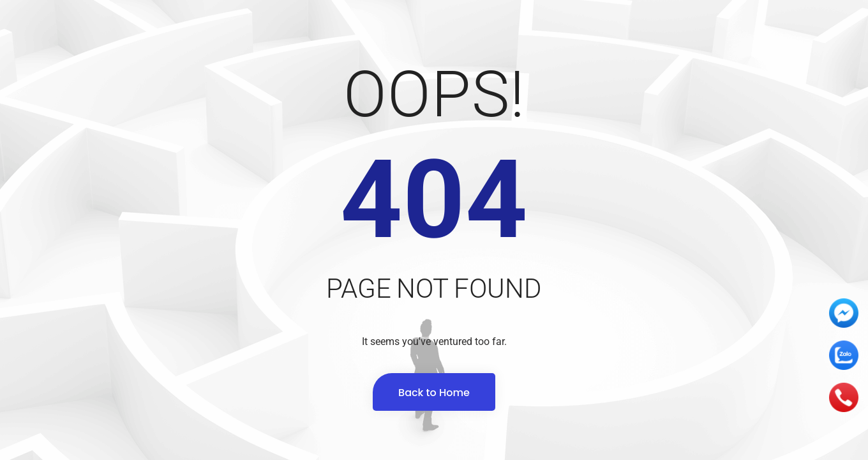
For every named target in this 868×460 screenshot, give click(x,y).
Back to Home (434, 393)
